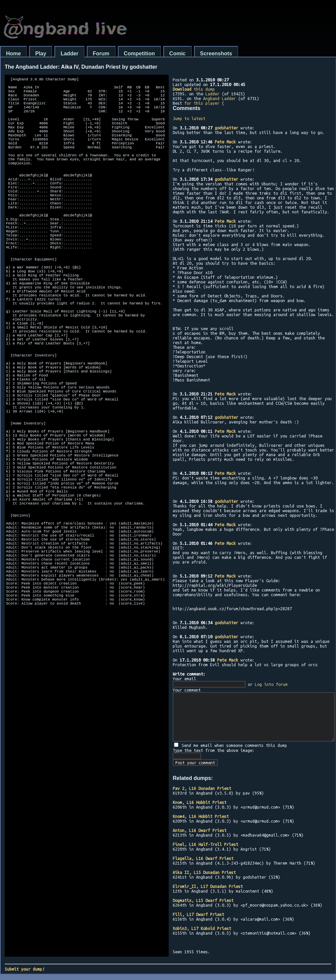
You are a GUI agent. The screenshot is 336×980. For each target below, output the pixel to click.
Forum (101, 54)
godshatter (226, 128)
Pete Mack (225, 142)
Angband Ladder (219, 98)
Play (41, 54)
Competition (139, 54)
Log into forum (271, 684)
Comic (178, 54)
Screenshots (216, 54)
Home (13, 54)
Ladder (69, 54)
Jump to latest (189, 118)
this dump (194, 89)
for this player (202, 103)
